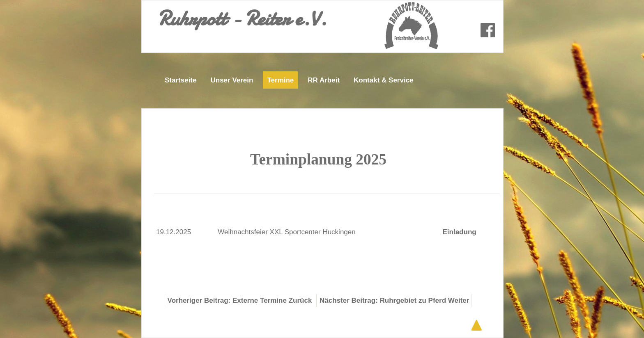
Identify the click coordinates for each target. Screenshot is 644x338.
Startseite (181, 80)
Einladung (459, 232)
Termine (280, 80)
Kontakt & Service (384, 80)
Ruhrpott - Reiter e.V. (242, 18)
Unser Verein (232, 80)
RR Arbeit (324, 80)
